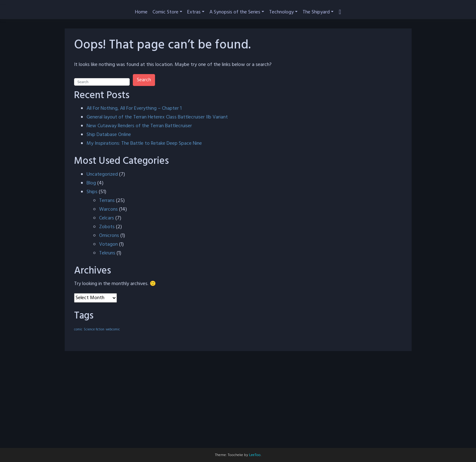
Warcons (108, 209)
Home (141, 12)
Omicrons (109, 236)
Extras (194, 12)
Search (144, 80)
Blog (91, 183)
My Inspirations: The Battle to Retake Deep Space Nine (144, 143)
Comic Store (165, 12)
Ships (92, 192)
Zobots (107, 227)
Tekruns (107, 253)
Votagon (108, 244)
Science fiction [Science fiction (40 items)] (94, 330)
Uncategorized (102, 174)
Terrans (107, 201)
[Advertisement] (238, 404)
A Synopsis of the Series (235, 12)
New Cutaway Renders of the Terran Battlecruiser (139, 126)
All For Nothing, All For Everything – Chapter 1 (134, 108)
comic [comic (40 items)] (78, 330)
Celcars (107, 218)
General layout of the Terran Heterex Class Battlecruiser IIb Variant (157, 117)
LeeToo (255, 455)
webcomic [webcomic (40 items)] (113, 330)
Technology (281, 12)
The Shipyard (316, 12)
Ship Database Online (109, 135)
